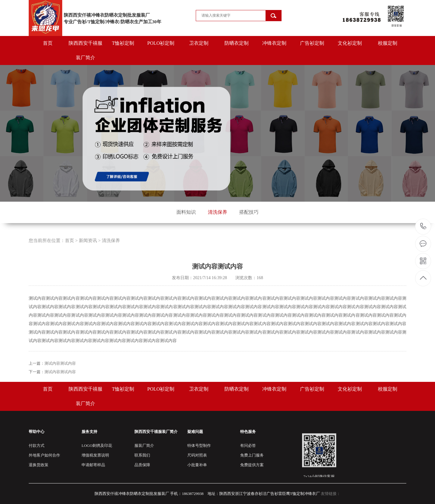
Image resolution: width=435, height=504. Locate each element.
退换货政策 (39, 465)
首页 (48, 43)
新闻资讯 (88, 255)
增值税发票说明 (95, 455)
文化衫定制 (350, 43)
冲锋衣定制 (274, 43)
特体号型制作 (199, 445)
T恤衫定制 (123, 43)
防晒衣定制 (237, 43)
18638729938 (423, 226)
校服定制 (388, 43)
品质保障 (142, 465)
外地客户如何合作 (44, 455)
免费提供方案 (252, 465)
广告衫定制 (312, 43)
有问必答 (248, 445)
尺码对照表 (197, 455)
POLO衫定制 (161, 43)
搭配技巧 (249, 212)
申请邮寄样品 (93, 465)
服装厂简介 (144, 445)
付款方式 (37, 445)
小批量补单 (197, 465)
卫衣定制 (199, 43)
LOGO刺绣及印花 (97, 445)
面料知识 (186, 212)
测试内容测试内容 (60, 378)
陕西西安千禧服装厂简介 (85, 50)
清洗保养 (217, 212)
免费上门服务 (252, 455)
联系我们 (142, 455)
